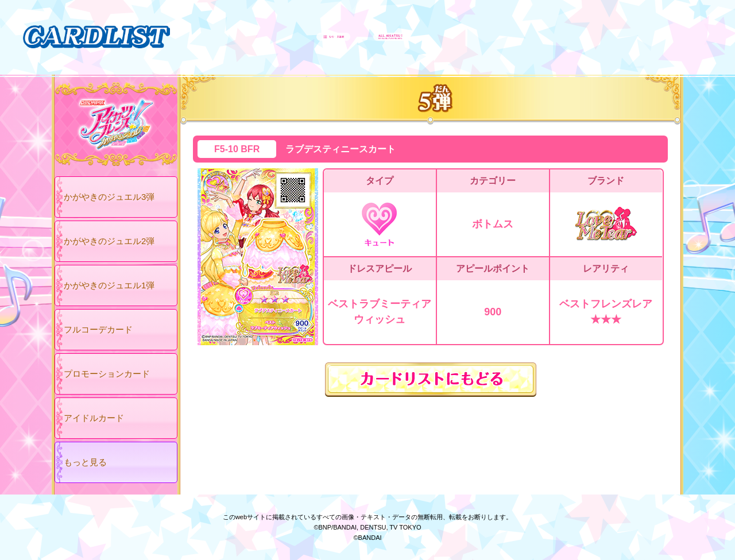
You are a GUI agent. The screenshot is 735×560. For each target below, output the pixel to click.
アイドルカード (94, 418)
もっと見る (85, 462)
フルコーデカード (98, 329)
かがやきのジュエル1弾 (109, 285)
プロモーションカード (107, 374)
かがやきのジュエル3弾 (109, 197)
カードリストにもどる (431, 380)
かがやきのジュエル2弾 (109, 241)
